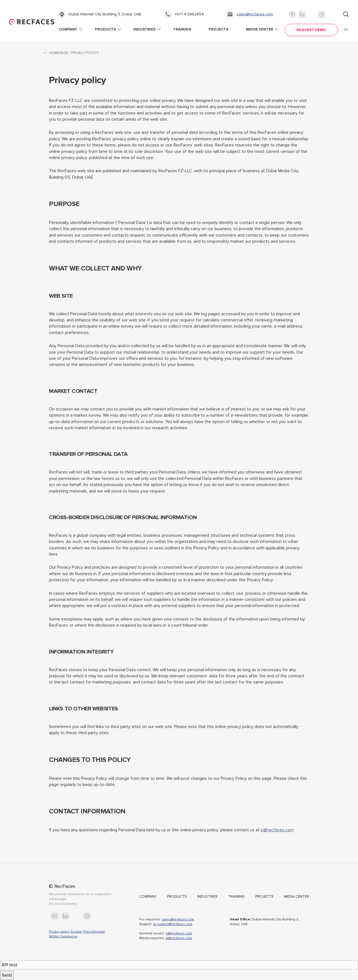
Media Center (260, 29)
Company (68, 29)
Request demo (311, 30)
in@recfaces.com (277, 830)
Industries (144, 29)
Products (105, 29)
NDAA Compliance (63, 936)
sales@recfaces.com (255, 14)
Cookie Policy (81, 932)
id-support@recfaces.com (173, 924)
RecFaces (32, 22)
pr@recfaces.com (179, 938)
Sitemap (98, 932)
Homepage (59, 53)
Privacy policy (59, 932)
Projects (218, 29)
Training (182, 29)
